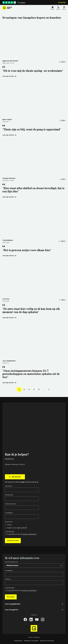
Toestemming (10, 532)
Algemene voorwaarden (47, 641)
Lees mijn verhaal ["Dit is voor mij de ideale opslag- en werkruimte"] (9, 76)
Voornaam (9, 486)
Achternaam (9, 495)
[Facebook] (25, 620)
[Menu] (64, 8)
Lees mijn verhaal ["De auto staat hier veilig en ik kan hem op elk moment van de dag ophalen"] (9, 318)
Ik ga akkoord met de (22, 534)
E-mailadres (9, 513)
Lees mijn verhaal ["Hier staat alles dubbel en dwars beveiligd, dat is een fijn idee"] (9, 197)
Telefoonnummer (11, 504)
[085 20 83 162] (58, 8)
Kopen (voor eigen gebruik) (17, 528)
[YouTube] (37, 620)
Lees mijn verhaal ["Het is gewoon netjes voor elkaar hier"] (9, 256)
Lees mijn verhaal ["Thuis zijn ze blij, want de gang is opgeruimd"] (9, 135)
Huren (10, 525)
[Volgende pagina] (49, 389)
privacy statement (30, 534)
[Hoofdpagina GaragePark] (7, 8)
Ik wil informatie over (12, 562)
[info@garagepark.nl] (53, 8)
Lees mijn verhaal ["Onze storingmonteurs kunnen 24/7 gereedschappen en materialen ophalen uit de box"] (9, 383)
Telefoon (8, 579)
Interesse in (9, 522)
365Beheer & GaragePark (31, 641)
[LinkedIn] (31, 620)
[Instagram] (43, 620)
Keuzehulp (62, 3)
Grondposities (18, 641)
